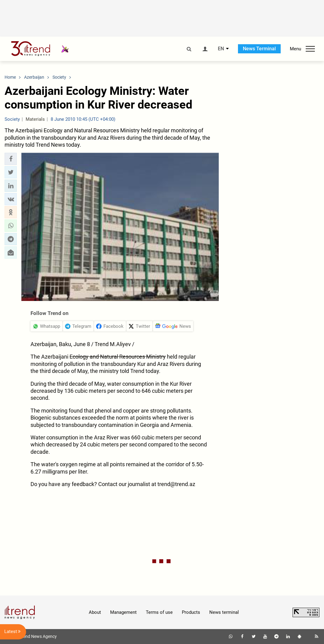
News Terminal (259, 49)
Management (123, 612)
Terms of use (159, 612)
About (95, 612)
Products (191, 612)
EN (221, 49)
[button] (11, 159)
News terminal (224, 612)
